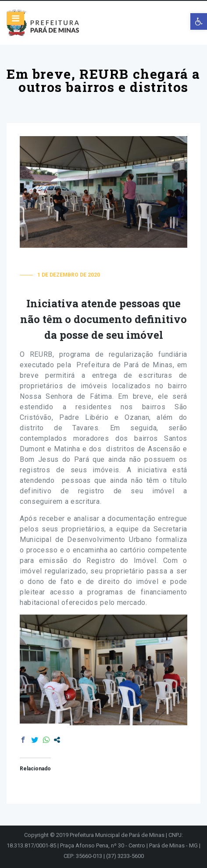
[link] (199, 21)
